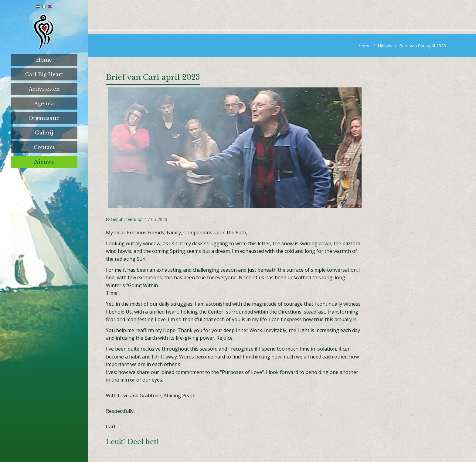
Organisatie (44, 118)
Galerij (44, 133)
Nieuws (44, 162)
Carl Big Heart (44, 74)
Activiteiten (44, 89)
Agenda (44, 104)
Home (44, 60)
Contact (44, 147)
